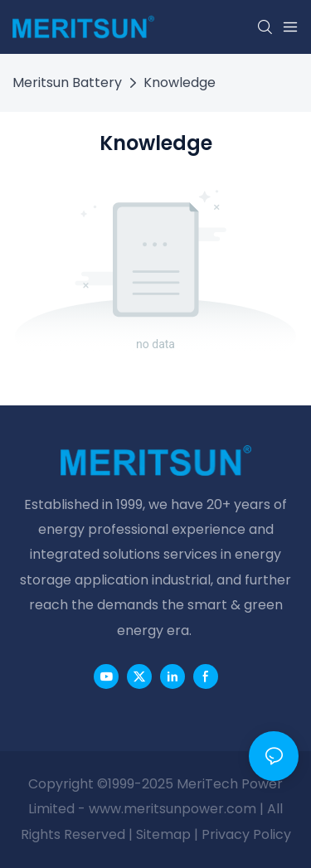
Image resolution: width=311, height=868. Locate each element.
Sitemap (163, 834)
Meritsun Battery (67, 82)
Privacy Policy (246, 834)
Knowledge (180, 82)
